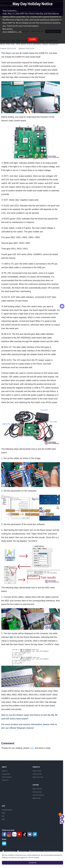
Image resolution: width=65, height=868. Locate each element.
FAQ (3, 816)
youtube (19, 834)
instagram (9, 834)
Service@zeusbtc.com (4, 843)
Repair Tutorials (37, 789)
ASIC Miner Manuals (38, 795)
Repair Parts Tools (38, 777)
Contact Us (5, 780)
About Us (5, 771)
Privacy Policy (6, 774)
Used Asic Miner (37, 774)
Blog (3, 819)
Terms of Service (7, 777)
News (4, 813)
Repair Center (37, 798)
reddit (14, 834)
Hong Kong (23, 851)
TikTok (25, 834)
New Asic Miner (37, 771)
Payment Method (7, 810)
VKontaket (30, 834)
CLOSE (32, 39)
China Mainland (10, 851)
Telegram (35, 834)
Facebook (4, 834)
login (32, 748)
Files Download (37, 792)
